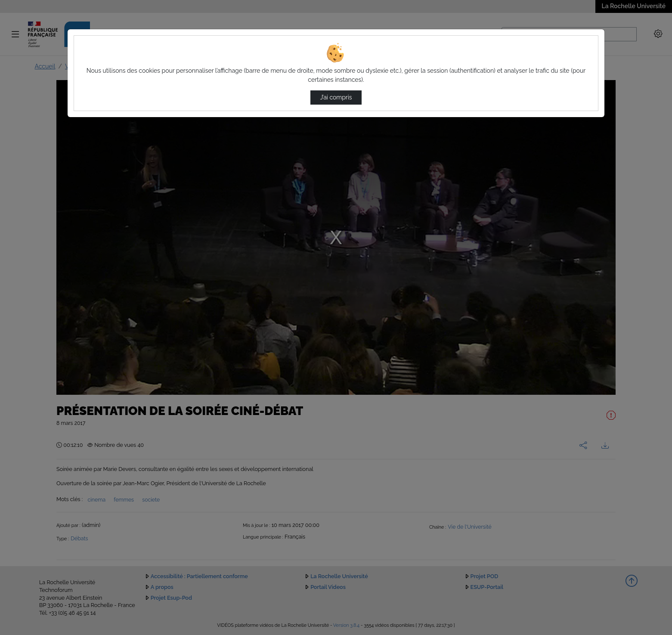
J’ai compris (336, 97)
